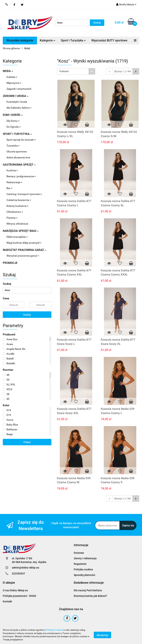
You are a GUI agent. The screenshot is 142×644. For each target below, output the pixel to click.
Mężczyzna (14, 83)
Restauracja (14, 182)
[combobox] (76, 71)
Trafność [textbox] (64, 71)
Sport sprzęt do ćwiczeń (21, 140)
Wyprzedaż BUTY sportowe (109, 40)
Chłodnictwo (15, 212)
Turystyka (13, 146)
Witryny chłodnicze (17, 224)
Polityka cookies (83, 569)
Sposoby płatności (84, 575)
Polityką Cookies (54, 630)
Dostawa (79, 553)
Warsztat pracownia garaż (23, 256)
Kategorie (48, 40)
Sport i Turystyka (73, 40)
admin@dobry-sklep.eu (26, 568)
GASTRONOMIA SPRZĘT (19, 165)
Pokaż (27, 442)
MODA (8, 71)
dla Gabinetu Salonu (19, 108)
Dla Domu (13, 121)
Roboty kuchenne (17, 206)
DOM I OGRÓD (13, 115)
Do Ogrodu (14, 127)
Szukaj (27, 315)
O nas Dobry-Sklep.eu (15, 590)
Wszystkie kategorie (20, 40)
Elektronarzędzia (17, 237)
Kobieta (12, 77)
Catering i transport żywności (24, 194)
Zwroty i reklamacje (85, 558)
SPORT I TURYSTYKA (17, 134)
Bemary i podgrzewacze (21, 176)
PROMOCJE (10, 263)
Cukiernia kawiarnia (19, 200)
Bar (10, 188)
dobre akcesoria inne (18, 157)
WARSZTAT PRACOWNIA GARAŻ (24, 250)
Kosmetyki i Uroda (17, 102)
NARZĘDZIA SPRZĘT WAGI (21, 231)
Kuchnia (12, 170)
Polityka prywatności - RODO (20, 596)
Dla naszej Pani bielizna (88, 590)
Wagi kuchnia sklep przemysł (24, 243)
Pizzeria (12, 218)
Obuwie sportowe (17, 152)
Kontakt (7, 601)
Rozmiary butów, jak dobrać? (90, 596)
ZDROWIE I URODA (16, 96)
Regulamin (80, 564)
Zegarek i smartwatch (19, 89)
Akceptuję (102, 635)
